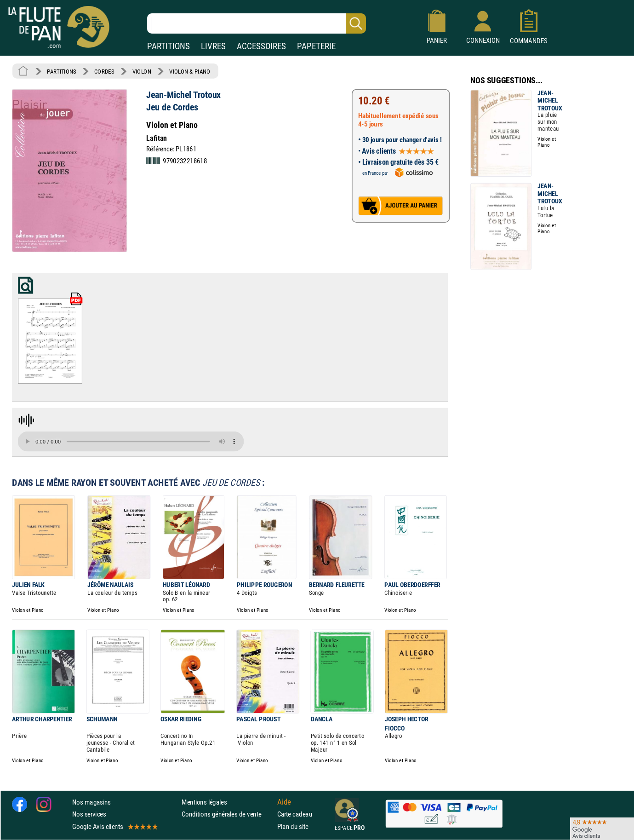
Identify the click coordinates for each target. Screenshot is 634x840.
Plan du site (293, 826)
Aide (284, 802)
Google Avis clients (114, 826)
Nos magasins (91, 802)
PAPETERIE (316, 46)
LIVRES (213, 46)
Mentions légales (204, 802)
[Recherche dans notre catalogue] (257, 23)
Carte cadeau (295, 814)
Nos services (89, 814)
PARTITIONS (168, 46)
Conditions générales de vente (227, 814)
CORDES (104, 71)
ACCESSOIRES (261, 46)
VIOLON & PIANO (190, 71)
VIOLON (142, 71)
